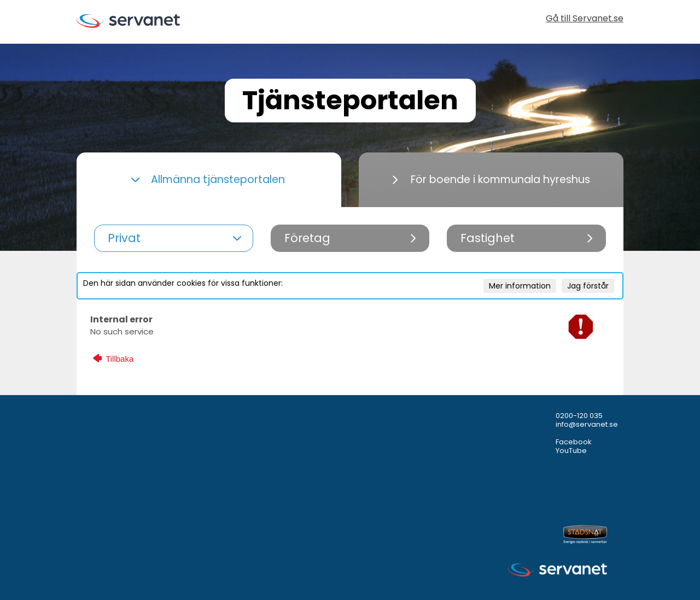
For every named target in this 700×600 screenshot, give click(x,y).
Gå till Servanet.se (585, 19)
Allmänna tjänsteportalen (208, 180)
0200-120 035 (579, 416)
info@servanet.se (587, 424)
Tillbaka (113, 358)
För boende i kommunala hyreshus (491, 180)
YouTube (571, 451)
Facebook (574, 442)
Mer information (520, 286)
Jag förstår (588, 286)
